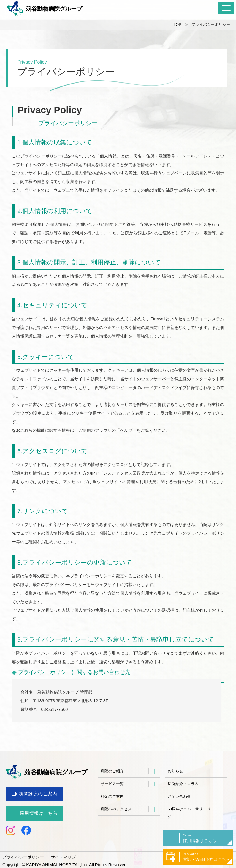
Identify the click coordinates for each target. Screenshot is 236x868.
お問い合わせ (179, 797)
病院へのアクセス (116, 809)
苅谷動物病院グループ (45, 9)
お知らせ (175, 771)
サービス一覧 (112, 784)
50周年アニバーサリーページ (191, 813)
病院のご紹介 (112, 771)
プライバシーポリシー (23, 854)
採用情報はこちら (39, 810)
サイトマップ (63, 854)
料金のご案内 (112, 797)
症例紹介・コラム (183, 784)
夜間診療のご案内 (38, 791)
